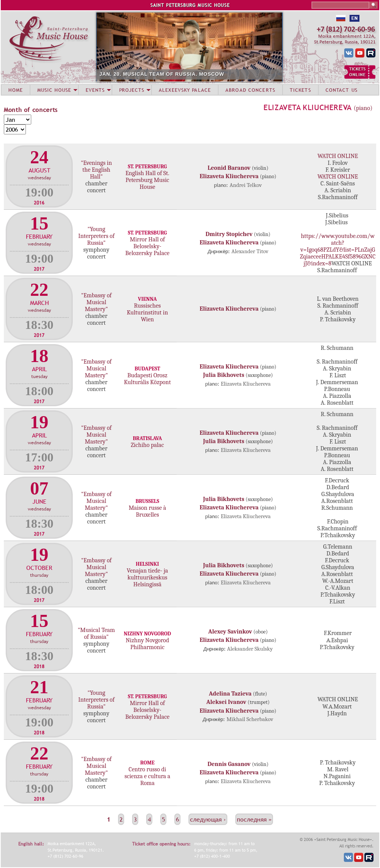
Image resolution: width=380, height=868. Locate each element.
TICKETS (300, 90)
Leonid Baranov (229, 168)
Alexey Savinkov (230, 632)
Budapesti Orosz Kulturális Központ (147, 379)
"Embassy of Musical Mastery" (96, 302)
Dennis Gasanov (229, 764)
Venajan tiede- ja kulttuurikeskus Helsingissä (147, 578)
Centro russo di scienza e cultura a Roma (147, 776)
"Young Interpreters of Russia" (96, 236)
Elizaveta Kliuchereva (308, 107)
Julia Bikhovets (224, 375)
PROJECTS (132, 90)
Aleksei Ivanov (226, 702)
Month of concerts (31, 110)
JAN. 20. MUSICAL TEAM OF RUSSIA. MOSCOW (162, 74)
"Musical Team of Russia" (96, 633)
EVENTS (95, 90)
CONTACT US (342, 90)
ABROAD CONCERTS (250, 90)
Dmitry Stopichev (229, 234)
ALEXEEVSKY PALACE (185, 90)
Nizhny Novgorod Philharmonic (147, 644)
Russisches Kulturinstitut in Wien (147, 313)
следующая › (208, 819)
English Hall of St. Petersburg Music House (147, 180)
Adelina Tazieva (230, 694)
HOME (16, 90)
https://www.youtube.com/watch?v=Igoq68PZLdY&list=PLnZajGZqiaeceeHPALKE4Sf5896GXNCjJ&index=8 (338, 250)
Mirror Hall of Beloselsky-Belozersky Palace (147, 246)
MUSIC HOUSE (54, 90)
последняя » (254, 819)
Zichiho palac (148, 445)
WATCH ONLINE (338, 156)
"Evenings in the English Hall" (96, 170)
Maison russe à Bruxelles (147, 511)
